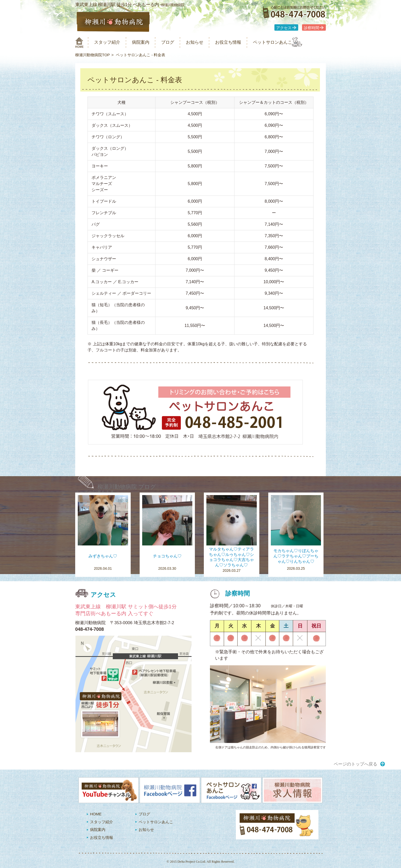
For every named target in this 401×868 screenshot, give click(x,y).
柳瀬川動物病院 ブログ (127, 487)
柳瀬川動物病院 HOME (79, 42)
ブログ (177, 42)
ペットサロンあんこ (292, 42)
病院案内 (147, 42)
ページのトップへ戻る (355, 764)
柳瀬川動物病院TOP (93, 55)
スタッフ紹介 (110, 42)
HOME (96, 814)
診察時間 (311, 28)
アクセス (284, 28)
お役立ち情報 (243, 42)
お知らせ (207, 42)
